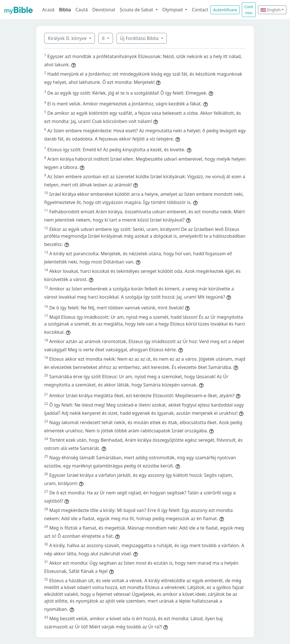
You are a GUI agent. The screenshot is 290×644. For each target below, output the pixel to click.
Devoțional (104, 10)
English (271, 10)
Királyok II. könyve (68, 38)
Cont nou (249, 10)
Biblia (65, 10)
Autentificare (225, 10)
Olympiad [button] (173, 10)
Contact (200, 10)
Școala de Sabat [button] (137, 10)
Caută (82, 10)
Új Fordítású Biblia (140, 38)
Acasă (48, 10)
